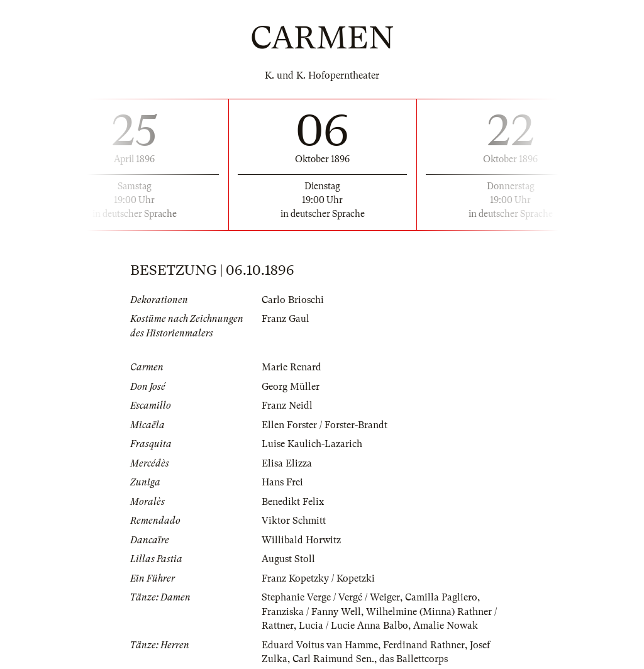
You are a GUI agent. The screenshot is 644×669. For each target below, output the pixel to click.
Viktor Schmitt (294, 521)
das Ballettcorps (414, 659)
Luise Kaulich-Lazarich (312, 444)
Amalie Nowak (446, 626)
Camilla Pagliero (441, 597)
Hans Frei (282, 482)
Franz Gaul (286, 319)
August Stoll (288, 559)
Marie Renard (291, 367)
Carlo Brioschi (293, 300)
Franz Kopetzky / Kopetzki (318, 578)
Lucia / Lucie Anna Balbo (353, 626)
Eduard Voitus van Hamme (320, 645)
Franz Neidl (287, 406)
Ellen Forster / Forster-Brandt (325, 425)
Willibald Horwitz (301, 540)
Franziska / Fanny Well (311, 612)
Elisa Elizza (287, 463)
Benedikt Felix (293, 502)
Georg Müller (291, 387)
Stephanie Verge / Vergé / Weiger (331, 597)
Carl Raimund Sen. (333, 659)
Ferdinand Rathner (424, 645)
